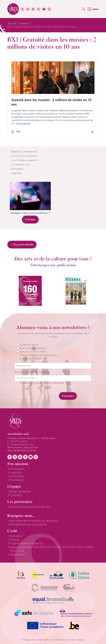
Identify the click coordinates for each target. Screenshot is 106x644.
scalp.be (80, 640)
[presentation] (36, 394)
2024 (21, 551)
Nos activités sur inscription (28, 524)
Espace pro (17, 554)
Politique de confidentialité (35, 640)
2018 (58, 547)
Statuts (15, 540)
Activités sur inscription (25, 156)
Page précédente (22, 244)
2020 (74, 547)
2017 (50, 547)
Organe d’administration (26, 543)
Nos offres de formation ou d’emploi (34, 521)
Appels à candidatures (25, 152)
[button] (84, 9)
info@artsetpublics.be (22, 444)
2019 (66, 547)
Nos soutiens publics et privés (30, 507)
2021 (82, 547)
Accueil (12, 23)
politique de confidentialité (49, 383)
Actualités (18, 169)
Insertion (16, 473)
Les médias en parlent (25, 160)
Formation (17, 469)
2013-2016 (39, 547)
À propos (16, 536)
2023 (13, 551)
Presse (24, 23)
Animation (17, 476)
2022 (89, 547)
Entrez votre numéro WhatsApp (33, 372)
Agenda (17, 173)
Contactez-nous (21, 165)
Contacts (16, 495)
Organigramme (20, 492)
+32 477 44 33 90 (19, 441)
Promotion (17, 480)
